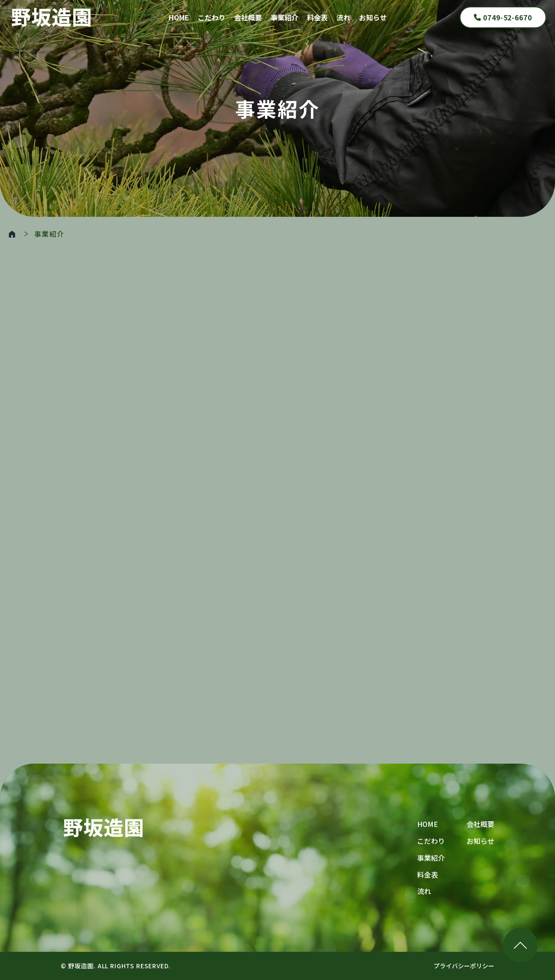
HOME (179, 17)
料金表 (317, 17)
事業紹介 (284, 17)
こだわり (212, 17)
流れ (343, 17)
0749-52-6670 (503, 17)
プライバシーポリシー (464, 966)
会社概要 (248, 17)
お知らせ (373, 17)
